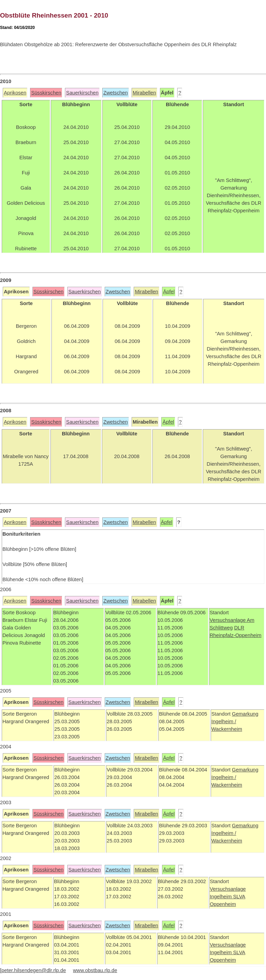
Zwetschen (116, 93)
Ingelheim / (224, 721)
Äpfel (169, 292)
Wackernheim (227, 729)
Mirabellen (144, 93)
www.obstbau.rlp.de (95, 970)
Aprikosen (15, 93)
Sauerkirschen (82, 93)
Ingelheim (221, 897)
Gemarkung (245, 714)
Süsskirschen (46, 93)
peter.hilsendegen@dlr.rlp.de (34, 970)
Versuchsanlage (228, 620)
